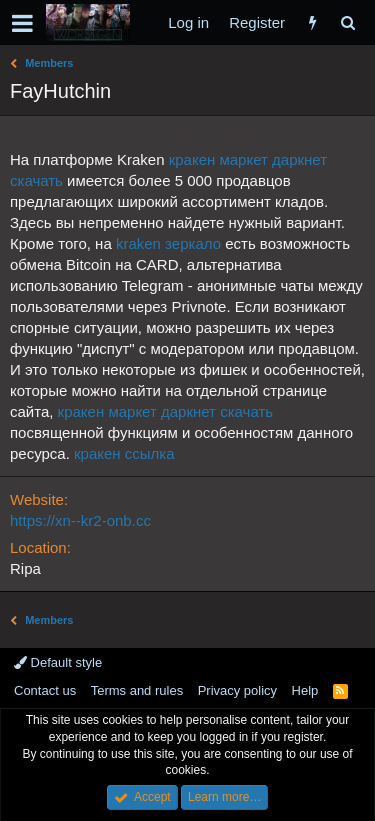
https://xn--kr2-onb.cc (80, 520)
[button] (22, 23)
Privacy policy (237, 690)
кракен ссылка (124, 453)
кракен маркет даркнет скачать (165, 411)
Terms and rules (137, 690)
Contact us (45, 690)
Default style (58, 662)
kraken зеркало (168, 243)
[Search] (347, 22)
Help (305, 690)
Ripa (25, 568)
